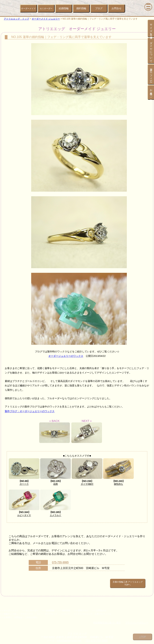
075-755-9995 (60, 562)
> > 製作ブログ (81, 608)
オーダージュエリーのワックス (66, 356)
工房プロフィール (151, 74)
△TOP (143, 636)
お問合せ (117, 8)
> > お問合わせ (99, 608)
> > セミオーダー (30, 608)
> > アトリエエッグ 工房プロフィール (93, 611)
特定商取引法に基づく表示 (107, 620)
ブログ (99, 8)
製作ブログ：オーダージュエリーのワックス (30, 411)
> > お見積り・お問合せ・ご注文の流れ (19, 615)
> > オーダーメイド (9, 608)
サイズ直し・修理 (151, 28)
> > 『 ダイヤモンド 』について (53, 611)
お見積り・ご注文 (151, 92)
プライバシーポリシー (137, 620)
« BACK (55, 431)
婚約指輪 (81, 8)
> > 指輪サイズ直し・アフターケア (17, 611)
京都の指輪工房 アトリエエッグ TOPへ (119, 582)
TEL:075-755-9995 (96, 638)
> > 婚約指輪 (64, 608)
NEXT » (87, 431)
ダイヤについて (151, 51)
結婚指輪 (64, 8)
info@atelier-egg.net (69, 638)
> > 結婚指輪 (48, 608)
